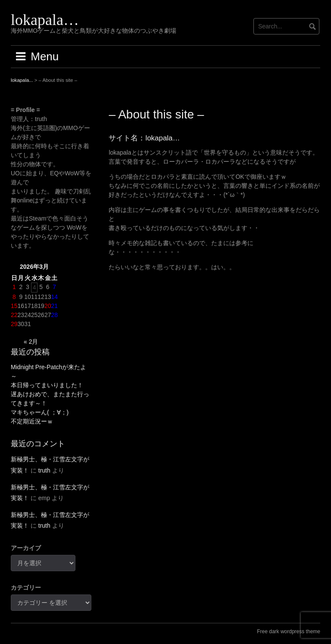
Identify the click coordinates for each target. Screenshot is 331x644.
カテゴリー (26, 588)
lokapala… (45, 20)
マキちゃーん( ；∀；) (40, 412)
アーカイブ (26, 548)
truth (44, 470)
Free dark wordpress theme (289, 632)
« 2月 (31, 342)
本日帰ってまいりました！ (47, 385)
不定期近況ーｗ (32, 421)
